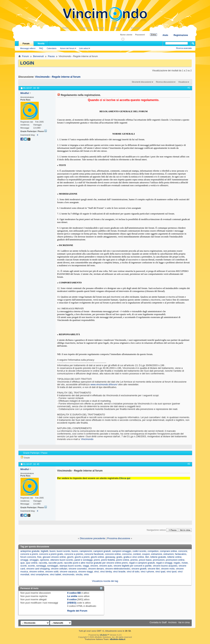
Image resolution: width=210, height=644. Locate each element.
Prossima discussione (119, 538)
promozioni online (175, 560)
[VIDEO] (72, 603)
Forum (105, 28)
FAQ (41, 48)
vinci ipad (160, 572)
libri (147, 557)
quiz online (32, 563)
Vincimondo (87, 439)
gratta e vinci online (134, 557)
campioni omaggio (122, 551)
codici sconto (139, 551)
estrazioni (169, 554)
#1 (189, 88)
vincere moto (168, 569)
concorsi (183, 551)
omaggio (34, 560)
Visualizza (183, 82)
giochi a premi (82, 557)
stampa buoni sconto (71, 566)
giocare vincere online (54, 557)
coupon (146, 554)
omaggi (24, 560)
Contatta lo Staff (158, 622)
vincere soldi (52, 572)
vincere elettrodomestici (118, 569)
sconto (31, 566)
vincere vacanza (68, 572)
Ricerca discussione (165, 82)
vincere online (37, 572)
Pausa (51, 56)
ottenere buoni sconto (62, 560)
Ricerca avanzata (184, 48)
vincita (79, 574)
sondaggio (53, 566)
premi (97, 560)
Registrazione (181, 35)
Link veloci (84, 48)
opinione (44, 560)
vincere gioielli (139, 569)
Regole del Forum (77, 611)
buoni (52, 551)
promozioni (159, 560)
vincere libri (154, 569)
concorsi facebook (94, 554)
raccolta (43, 563)
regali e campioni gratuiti (142, 563)
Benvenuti (38, 56)
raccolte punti (55, 563)
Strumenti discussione (142, 82)
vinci (97, 572)
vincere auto (106, 566)
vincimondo (68, 574)
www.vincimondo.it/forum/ (104, 384)
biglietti (45, 551)
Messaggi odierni (28, 48)
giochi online (97, 557)
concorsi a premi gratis (51, 554)
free (39, 557)
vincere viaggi (86, 572)
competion (153, 551)
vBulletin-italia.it (117, 639)
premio (134, 560)
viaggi (86, 566)
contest (137, 554)
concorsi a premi (29, 554)
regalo (177, 563)
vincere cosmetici (78, 569)
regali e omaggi (164, 563)
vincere (94, 566)
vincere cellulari (59, 569)
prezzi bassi (145, 560)
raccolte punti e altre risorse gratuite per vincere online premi (96, 563)
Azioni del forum (67, 48)
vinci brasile (119, 572)
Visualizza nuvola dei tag (105, 581)
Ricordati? (127, 39)
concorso (127, 554)
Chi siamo (88, 28)
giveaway (110, 557)
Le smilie (72, 596)
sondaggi (41, 566)
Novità (41, 44)
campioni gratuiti (102, 551)
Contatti (140, 28)
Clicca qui (125, 478)
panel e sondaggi (83, 560)
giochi (70, 557)
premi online (123, 560)
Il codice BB (74, 593)
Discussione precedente (93, 538)
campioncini (86, 551)
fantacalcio (181, 554)
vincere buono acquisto (165, 566)
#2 (189, 464)
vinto (86, 574)
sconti (24, 566)
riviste (185, 563)
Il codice (72, 599)
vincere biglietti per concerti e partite (133, 566)
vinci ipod (171, 572)
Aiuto (165, 35)
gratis (119, 557)
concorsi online (113, 554)
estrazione (157, 554)
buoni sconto (63, 551)
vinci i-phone (147, 572)
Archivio (172, 622)
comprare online (168, 551)
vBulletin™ (104, 635)
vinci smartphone (39, 574)
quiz (23, 563)
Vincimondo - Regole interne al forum (58, 77)
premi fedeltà (108, 560)
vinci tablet (55, 574)
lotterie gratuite (158, 557)
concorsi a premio (74, 554)
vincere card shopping (38, 569)
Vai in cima (185, 530)
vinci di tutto (133, 572)
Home (71, 28)
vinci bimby (106, 572)
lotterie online (174, 557)
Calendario (52, 48)
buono (75, 551)
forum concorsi (28, 557)
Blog (122, 28)
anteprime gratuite (30, 551)
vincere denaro (96, 569)
